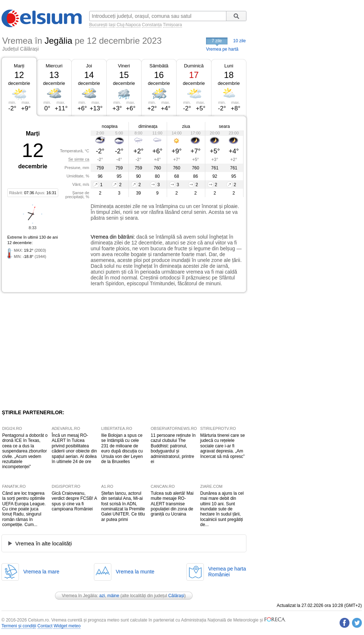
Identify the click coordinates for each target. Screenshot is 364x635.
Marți (19, 66)
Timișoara (173, 25)
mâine (113, 596)
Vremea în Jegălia (79, 596)
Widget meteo (67, 626)
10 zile (240, 41)
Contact (45, 626)
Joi (89, 66)
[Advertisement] (61, 351)
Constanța (152, 25)
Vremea (100, 237)
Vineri (124, 66)
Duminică (194, 66)
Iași (112, 25)
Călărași (176, 596)
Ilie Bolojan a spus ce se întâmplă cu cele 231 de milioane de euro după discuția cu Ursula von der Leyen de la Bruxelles (122, 448)
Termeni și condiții (19, 626)
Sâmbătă (159, 66)
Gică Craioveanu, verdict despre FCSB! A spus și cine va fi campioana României (74, 501)
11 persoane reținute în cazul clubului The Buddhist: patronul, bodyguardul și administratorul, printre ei (173, 448)
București (98, 25)
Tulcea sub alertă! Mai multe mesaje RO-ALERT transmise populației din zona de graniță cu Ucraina (172, 504)
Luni (229, 66)
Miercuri (54, 66)
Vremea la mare (41, 572)
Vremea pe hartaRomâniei (227, 572)
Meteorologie (246, 620)
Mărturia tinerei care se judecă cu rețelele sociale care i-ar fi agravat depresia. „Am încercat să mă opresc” (223, 446)
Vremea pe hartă (222, 49)
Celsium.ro (38, 620)
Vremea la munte (135, 572)
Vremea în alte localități (43, 543)
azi (102, 596)
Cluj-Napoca (128, 25)
